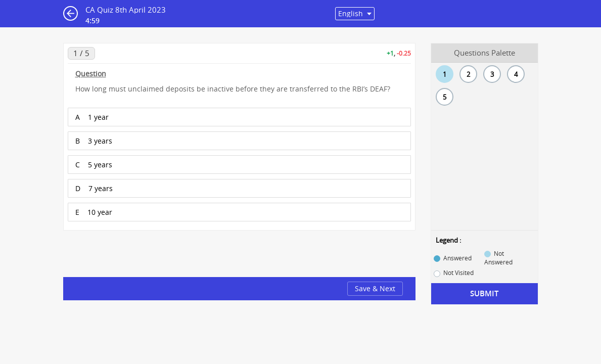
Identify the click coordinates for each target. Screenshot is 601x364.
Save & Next (375, 288)
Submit (484, 293)
